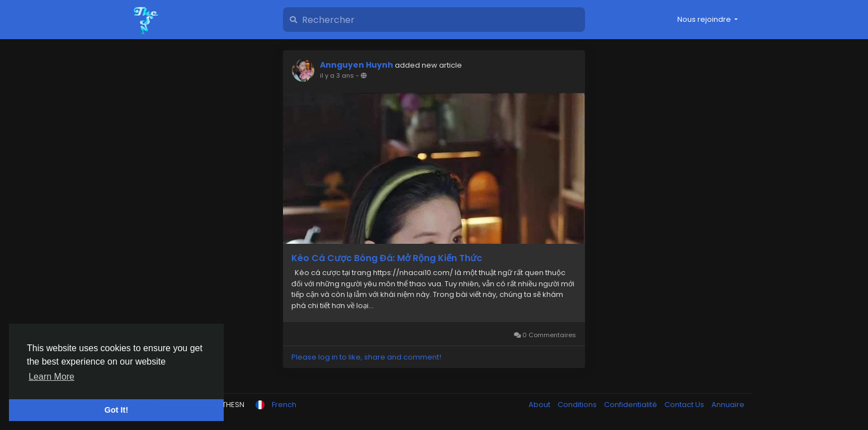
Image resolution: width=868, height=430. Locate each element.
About (540, 405)
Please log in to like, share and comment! (366, 357)
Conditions (578, 405)
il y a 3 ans (337, 75)
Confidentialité (631, 405)
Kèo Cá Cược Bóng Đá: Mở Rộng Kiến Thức (387, 258)
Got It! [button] (116, 410)
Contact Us (685, 405)
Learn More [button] (51, 377)
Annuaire (728, 405)
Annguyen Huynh (357, 65)
